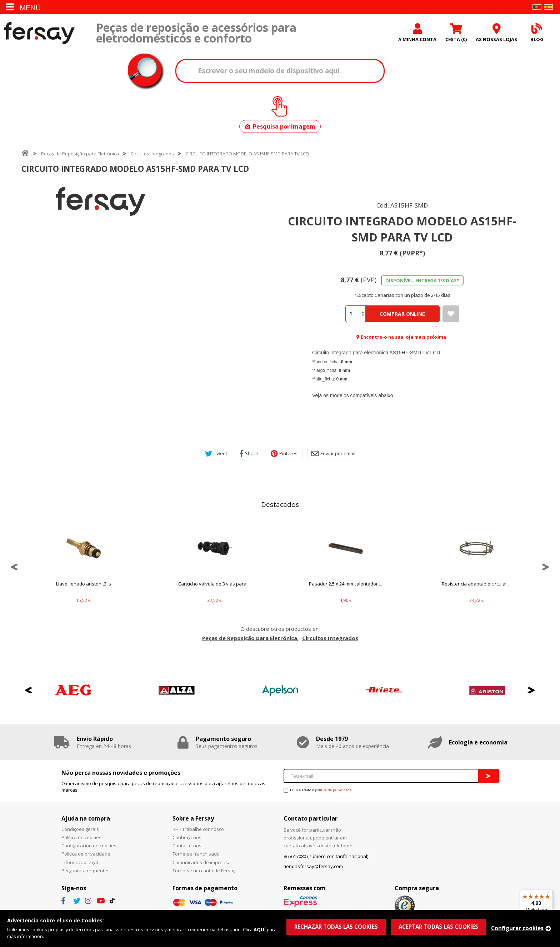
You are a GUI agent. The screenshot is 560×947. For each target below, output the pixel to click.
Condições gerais (80, 829)
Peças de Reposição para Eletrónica (80, 154)
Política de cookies (81, 837)
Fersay (39, 33)
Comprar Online (402, 314)
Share (249, 454)
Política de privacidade (86, 854)
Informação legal (80, 862)
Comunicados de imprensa (202, 862)
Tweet (216, 454)
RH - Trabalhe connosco (198, 829)
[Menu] (549, 894)
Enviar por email (333, 454)
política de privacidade (333, 790)
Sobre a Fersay (193, 818)
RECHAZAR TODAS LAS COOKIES (336, 927)
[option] (101, 201)
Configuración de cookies (89, 846)
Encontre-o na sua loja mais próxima (403, 337)
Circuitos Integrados (152, 154)
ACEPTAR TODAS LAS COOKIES (438, 927)
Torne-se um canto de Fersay (204, 871)
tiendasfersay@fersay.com (313, 866)
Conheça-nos (187, 837)
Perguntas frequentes (86, 871)
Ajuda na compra (86, 818)
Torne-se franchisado (196, 854)
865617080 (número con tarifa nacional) (326, 856)
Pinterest (285, 454)
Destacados (280, 504)
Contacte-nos (187, 846)
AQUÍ (260, 929)
